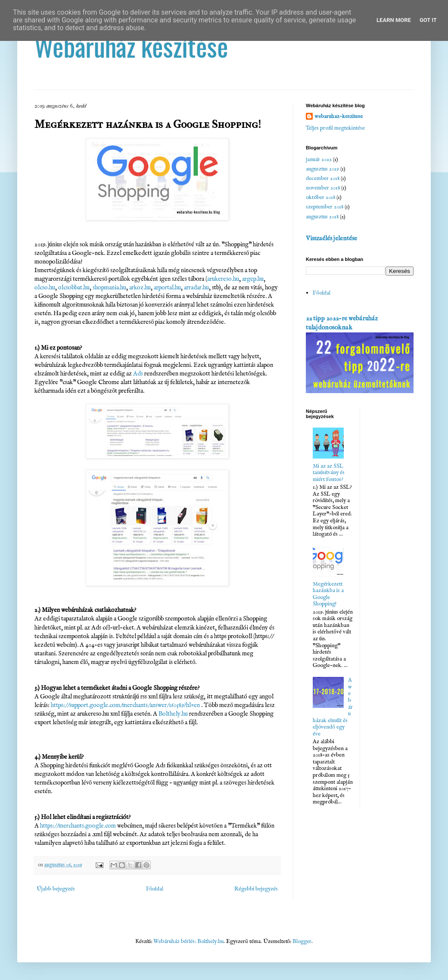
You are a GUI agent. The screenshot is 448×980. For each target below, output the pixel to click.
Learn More (394, 20)
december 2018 (323, 178)
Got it (428, 20)
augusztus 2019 (322, 169)
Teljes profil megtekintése (335, 128)
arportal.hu (167, 288)
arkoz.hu (140, 288)
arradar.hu (196, 288)
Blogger (302, 941)
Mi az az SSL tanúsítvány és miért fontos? (329, 473)
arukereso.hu (223, 279)
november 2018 (323, 188)
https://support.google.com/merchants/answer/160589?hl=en (125, 705)
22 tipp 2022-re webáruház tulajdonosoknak (342, 323)
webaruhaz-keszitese (339, 116)
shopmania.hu (109, 288)
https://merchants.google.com (78, 826)
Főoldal (155, 889)
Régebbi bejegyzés (256, 889)
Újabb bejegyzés (56, 889)
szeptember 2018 (325, 207)
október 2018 (320, 197)
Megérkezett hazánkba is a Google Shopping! (328, 594)
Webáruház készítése (131, 46)
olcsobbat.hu (74, 288)
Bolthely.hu (173, 714)
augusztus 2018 (322, 217)
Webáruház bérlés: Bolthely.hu (188, 941)
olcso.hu (45, 288)
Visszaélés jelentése (331, 239)
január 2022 (319, 160)
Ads (138, 374)
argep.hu (253, 279)
